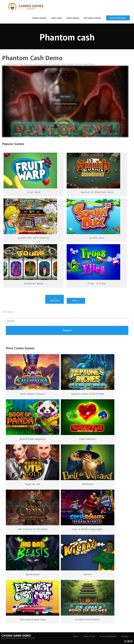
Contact (125, 636)
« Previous (54, 299)
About (76, 636)
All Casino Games (92, 18)
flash (10, 312)
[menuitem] (39, 18)
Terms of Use (89, 636)
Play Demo (65, 96)
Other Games (73, 18)
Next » (76, 301)
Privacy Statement (108, 636)
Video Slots (57, 18)
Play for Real (118, 18)
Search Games (39, 18)
